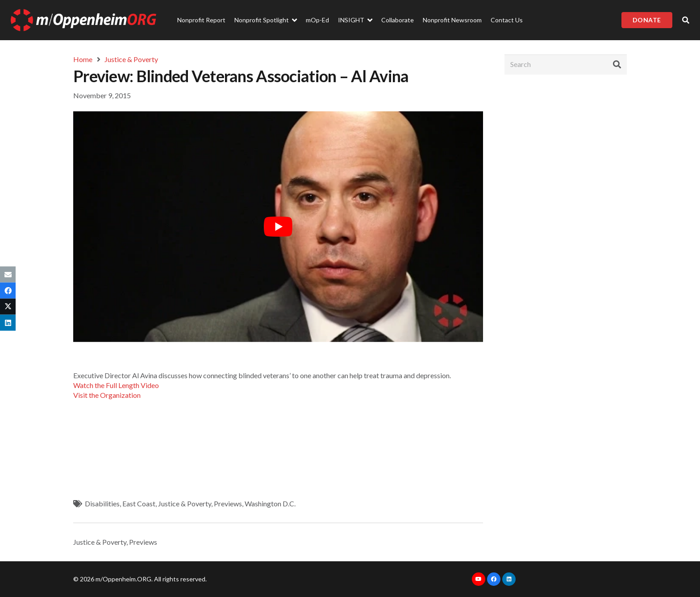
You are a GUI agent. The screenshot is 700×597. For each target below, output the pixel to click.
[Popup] (686, 20)
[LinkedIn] (509, 579)
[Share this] (8, 290)
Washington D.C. (270, 503)
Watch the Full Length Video (116, 385)
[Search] (566, 65)
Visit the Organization (107, 395)
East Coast (139, 503)
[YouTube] (479, 579)
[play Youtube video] (278, 226)
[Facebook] (494, 579)
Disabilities (102, 503)
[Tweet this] (8, 307)
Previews (228, 503)
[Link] (83, 20)
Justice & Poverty (185, 503)
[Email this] (8, 274)
